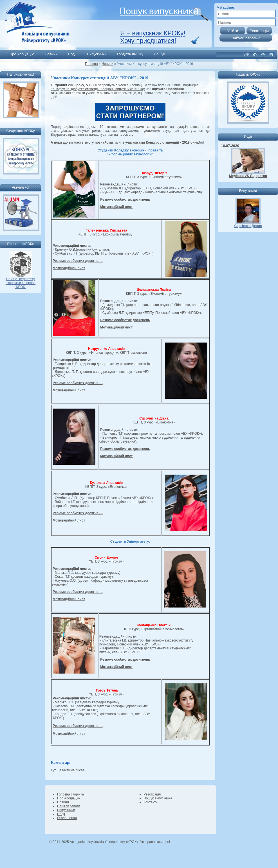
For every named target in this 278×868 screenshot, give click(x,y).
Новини (51, 54)
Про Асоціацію (22, 54)
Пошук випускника (158, 798)
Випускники (97, 54)
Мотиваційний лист (116, 207)
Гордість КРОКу (130, 54)
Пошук (159, 54)
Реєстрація (152, 794)
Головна (91, 64)
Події (72, 54)
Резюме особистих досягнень (125, 200)
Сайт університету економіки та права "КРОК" (21, 281)
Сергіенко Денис (248, 226)
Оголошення (67, 818)
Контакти (151, 802)
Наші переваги (69, 806)
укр (246, 54)
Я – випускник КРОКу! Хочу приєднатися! (153, 37)
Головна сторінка (70, 794)
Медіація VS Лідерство (248, 176)
